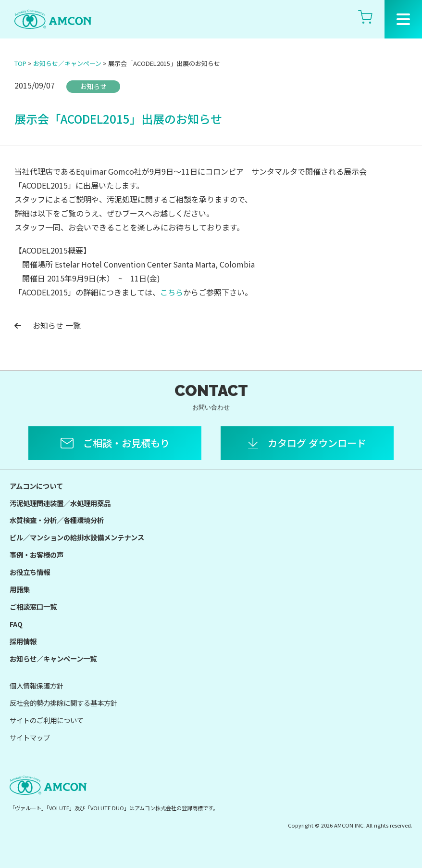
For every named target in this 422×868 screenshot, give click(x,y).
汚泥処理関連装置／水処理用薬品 (60, 503)
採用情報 (23, 641)
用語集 (20, 589)
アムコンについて (36, 486)
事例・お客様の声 (37, 555)
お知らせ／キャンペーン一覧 (53, 658)
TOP (20, 63)
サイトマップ (30, 737)
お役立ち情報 (30, 572)
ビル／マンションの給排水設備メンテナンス (77, 537)
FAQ (16, 624)
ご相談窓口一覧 (33, 606)
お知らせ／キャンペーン (67, 63)
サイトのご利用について (47, 720)
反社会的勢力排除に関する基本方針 (63, 703)
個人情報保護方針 (37, 685)
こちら (172, 292)
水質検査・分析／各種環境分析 (57, 520)
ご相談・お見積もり (126, 443)
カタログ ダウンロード (317, 443)
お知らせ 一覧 (48, 325)
